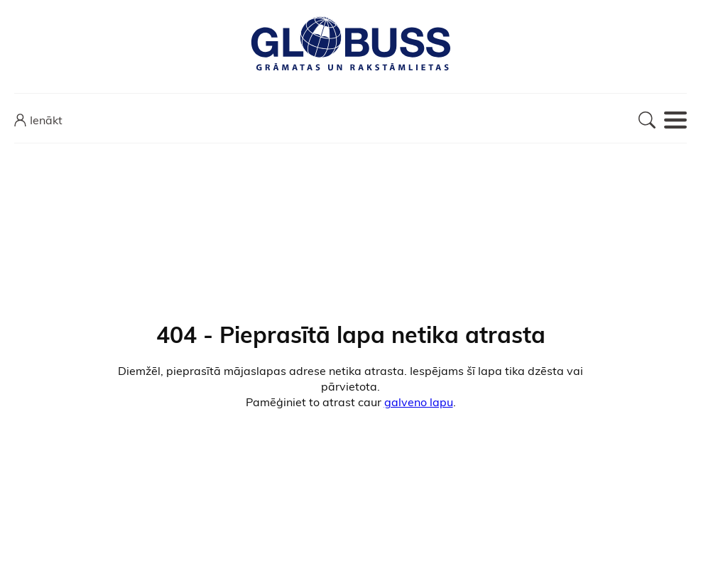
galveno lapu (419, 402)
